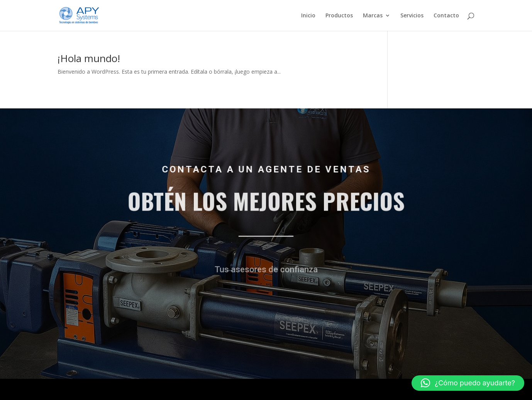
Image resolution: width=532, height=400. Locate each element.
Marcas (373, 16)
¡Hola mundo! (89, 58)
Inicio (308, 16)
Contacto (446, 16)
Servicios (412, 16)
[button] (468, 383)
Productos (339, 16)
